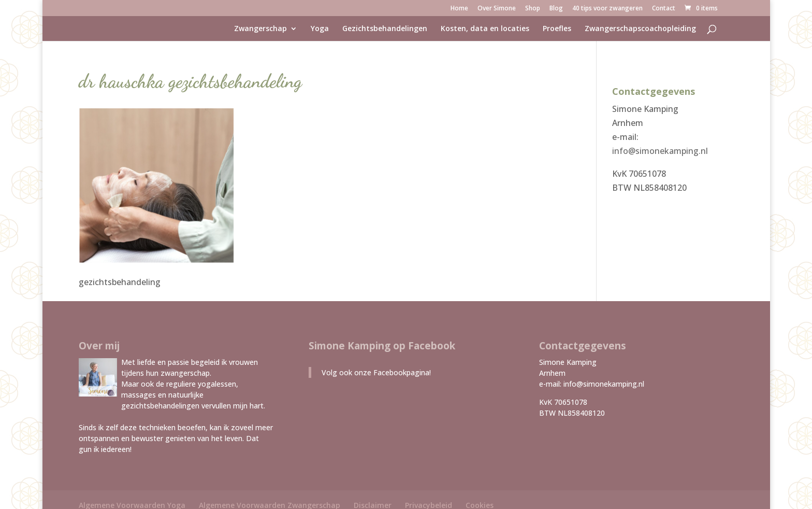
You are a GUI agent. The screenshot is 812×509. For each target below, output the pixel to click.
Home (459, 9)
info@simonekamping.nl (660, 151)
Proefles (557, 29)
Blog (556, 9)
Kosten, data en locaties (485, 29)
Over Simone (497, 9)
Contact (664, 9)
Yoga (320, 29)
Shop (533, 9)
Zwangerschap (260, 29)
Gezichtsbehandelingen (385, 29)
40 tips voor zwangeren (607, 9)
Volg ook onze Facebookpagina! (376, 372)
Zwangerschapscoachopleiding (640, 29)
